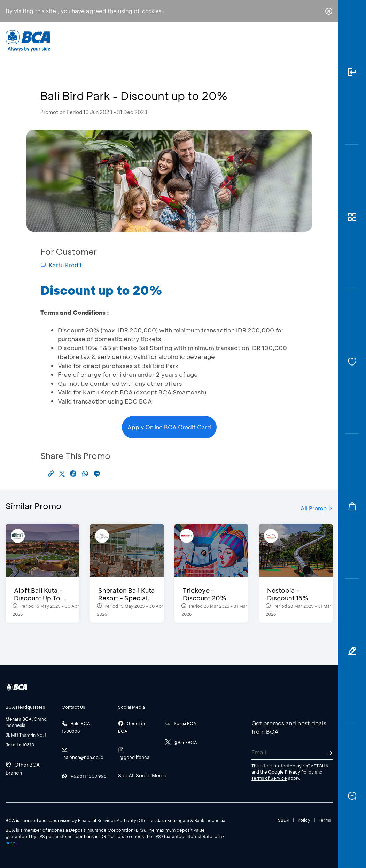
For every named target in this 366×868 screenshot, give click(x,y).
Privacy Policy (299, 772)
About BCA (197, 40)
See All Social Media (142, 775)
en (327, 41)
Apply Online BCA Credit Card (169, 427)
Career (238, 40)
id (314, 41)
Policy (304, 820)
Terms (325, 820)
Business (155, 40)
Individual (115, 40)
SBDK (284, 820)
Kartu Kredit (61, 265)
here (10, 843)
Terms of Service (269, 778)
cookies (152, 11)
